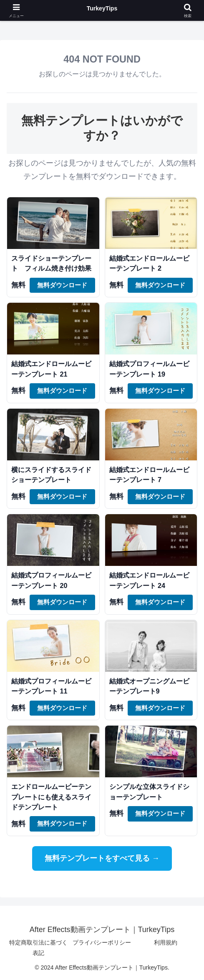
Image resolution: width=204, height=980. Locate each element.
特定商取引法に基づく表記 (38, 948)
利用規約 (166, 942)
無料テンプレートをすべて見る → (102, 858)
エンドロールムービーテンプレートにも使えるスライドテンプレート (51, 797)
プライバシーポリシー (102, 942)
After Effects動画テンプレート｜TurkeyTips (102, 10)
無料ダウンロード (62, 285)
